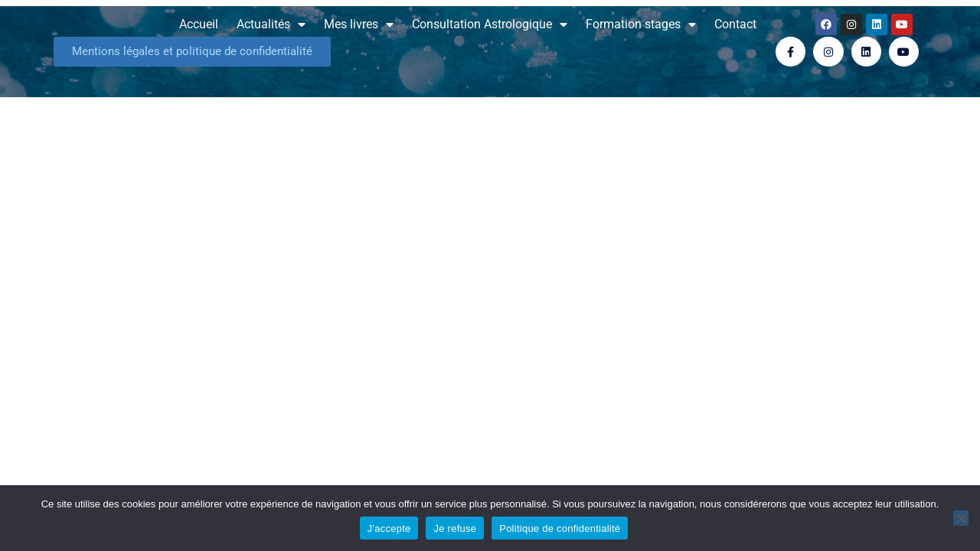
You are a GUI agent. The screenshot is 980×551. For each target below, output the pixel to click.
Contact (735, 24)
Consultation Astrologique (490, 24)
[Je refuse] (961, 518)
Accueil (199, 24)
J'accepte (389, 528)
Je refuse (455, 528)
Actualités (271, 24)
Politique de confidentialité (560, 528)
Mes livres (359, 24)
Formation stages (641, 24)
